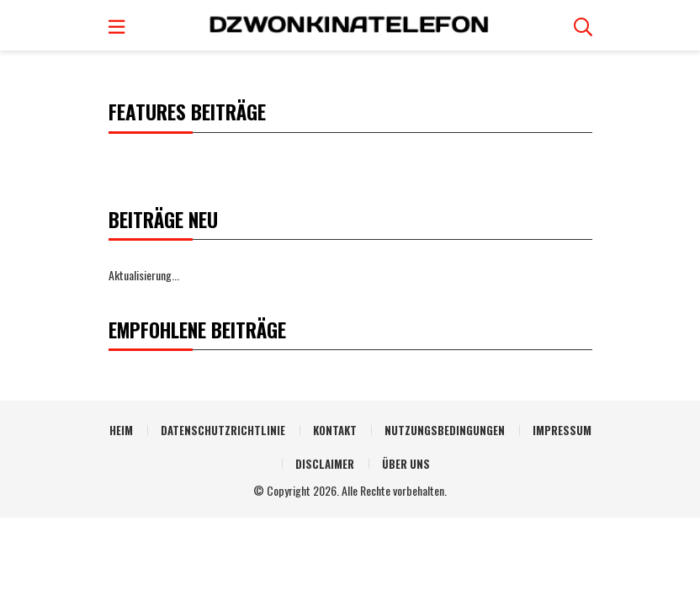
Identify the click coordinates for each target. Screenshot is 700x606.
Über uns (406, 464)
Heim (121, 430)
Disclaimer (325, 464)
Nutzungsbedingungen (445, 430)
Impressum (562, 430)
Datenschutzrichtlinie (223, 430)
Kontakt (335, 430)
